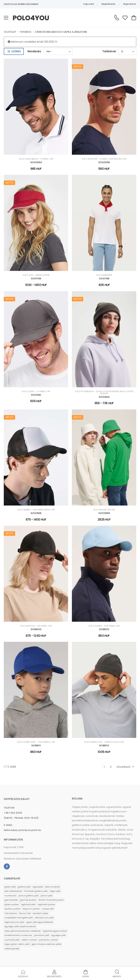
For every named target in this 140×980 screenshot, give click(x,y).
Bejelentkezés (108, 4)
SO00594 (36, 162)
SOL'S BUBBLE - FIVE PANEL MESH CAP (36, 510)
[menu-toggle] (6, 18)
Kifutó (78, 66)
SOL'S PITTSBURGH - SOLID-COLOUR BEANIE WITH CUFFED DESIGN (104, 393)
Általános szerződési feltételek (23, 859)
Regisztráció (130, 4)
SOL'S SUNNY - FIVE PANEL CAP (104, 626)
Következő (125, 767)
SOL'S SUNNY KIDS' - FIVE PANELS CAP (36, 742)
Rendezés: (35, 51)
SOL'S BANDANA (104, 275)
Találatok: (109, 51)
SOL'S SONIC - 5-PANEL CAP (36, 391)
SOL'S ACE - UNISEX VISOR (36, 275)
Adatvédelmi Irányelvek (18, 853)
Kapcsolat (89, 4)
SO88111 (36, 745)
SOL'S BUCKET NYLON (104, 510)
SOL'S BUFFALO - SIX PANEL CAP (36, 626)
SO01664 (104, 397)
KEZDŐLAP (10, 32)
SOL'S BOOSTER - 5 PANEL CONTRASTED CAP (104, 159)
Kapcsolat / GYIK (14, 847)
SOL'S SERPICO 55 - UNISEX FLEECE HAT (104, 742)
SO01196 (36, 279)
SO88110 (104, 629)
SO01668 (36, 513)
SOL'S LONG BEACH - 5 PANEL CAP (36, 159)
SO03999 (104, 513)
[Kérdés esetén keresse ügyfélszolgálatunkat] (117, 17)
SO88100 (36, 629)
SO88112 (104, 745)
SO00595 (104, 162)
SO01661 (36, 395)
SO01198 (104, 279)
